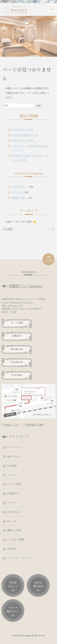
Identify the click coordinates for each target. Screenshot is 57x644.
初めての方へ (14, 457)
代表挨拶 (12, 466)
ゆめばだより (19, 187)
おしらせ (17, 192)
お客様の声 (13, 494)
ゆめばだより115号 (23, 130)
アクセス (12, 503)
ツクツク (13, 610)
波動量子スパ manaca (26, 286)
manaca (28, 636)
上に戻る (48, 258)
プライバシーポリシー (19, 558)
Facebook (17, 362)
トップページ (14, 447)
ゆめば (13, 585)
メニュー (12, 475)
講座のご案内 (19, 198)
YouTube (17, 375)
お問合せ (17, 336)
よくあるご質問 (16, 540)
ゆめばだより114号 (23, 141)
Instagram (17, 349)
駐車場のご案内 (36, 425)
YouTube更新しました (25, 135)
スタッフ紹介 (14, 484)
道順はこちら (12, 425)
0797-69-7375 (15, 306)
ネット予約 (17, 323)
